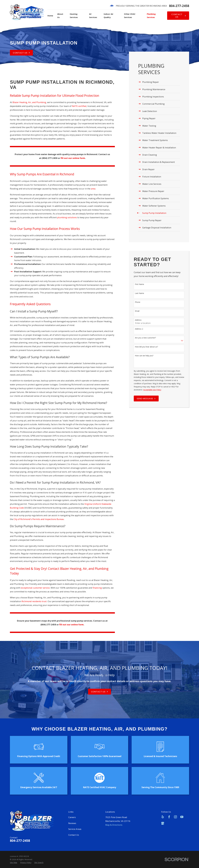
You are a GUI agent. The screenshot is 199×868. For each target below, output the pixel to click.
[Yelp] (163, 817)
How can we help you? (144, 356)
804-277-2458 (179, 6)
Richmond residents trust (34, 601)
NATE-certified (79, 106)
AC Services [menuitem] (93, 16)
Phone (138, 302)
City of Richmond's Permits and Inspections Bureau (39, 519)
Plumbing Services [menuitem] (151, 16)
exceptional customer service (35, 588)
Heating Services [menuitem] (74, 16)
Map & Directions (114, 825)
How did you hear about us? (146, 347)
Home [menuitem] (50, 16)
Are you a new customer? (145, 338)
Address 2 (139, 329)
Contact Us (74, 835)
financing (97, 588)
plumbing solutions (67, 217)
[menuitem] (159, 82)
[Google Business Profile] (163, 823)
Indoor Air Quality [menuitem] (109, 16)
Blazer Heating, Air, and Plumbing (29, 102)
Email (137, 311)
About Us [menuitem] (60, 16)
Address (138, 320)
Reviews (72, 823)
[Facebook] (169, 817)
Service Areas (75, 829)
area (93, 189)
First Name (139, 284)
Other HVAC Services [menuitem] (130, 16)
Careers (72, 817)
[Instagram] (175, 817)
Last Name (139, 293)
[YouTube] (182, 817)
